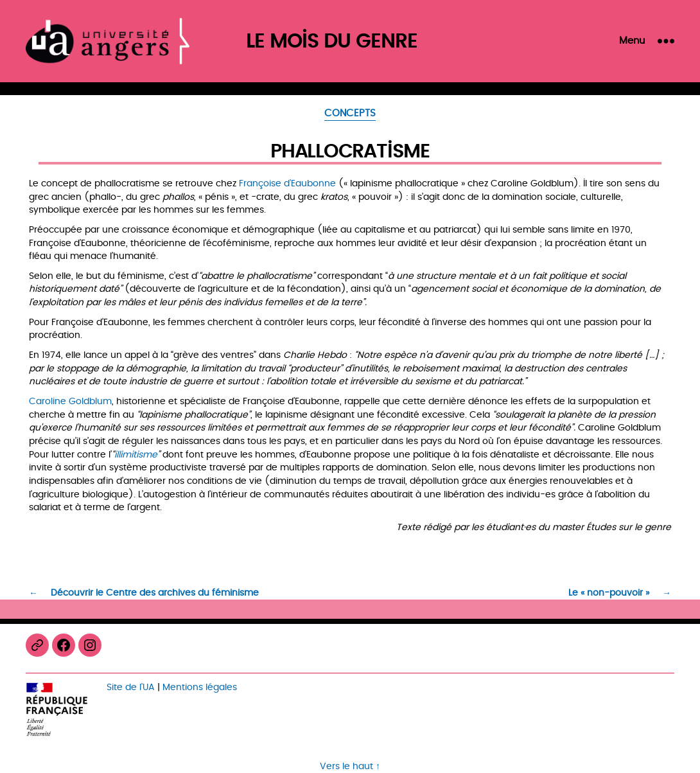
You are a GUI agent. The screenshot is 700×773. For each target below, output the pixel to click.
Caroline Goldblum (70, 401)
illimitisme (136, 455)
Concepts (350, 114)
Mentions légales (200, 687)
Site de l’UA (131, 687)
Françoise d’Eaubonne (287, 183)
